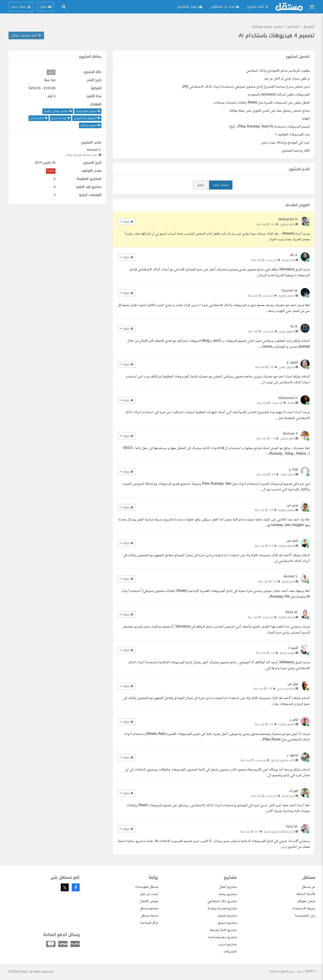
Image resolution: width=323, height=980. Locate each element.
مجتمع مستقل (149, 908)
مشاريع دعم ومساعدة (223, 937)
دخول (201, 185)
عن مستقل (308, 887)
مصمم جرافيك (286, 296)
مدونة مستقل (149, 916)
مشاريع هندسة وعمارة (222, 908)
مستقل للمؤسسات (147, 887)
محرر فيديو (288, 260)
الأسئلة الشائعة (306, 894)
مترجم (291, 403)
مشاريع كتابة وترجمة (223, 930)
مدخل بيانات (287, 474)
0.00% (51, 171)
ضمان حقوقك (306, 901)
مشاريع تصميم (227, 916)
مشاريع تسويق (227, 923)
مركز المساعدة (149, 923)
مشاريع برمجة (228, 894)
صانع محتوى (287, 224)
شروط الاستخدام (304, 908)
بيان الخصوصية (305, 916)
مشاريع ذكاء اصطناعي (222, 901)
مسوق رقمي (287, 331)
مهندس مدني (286, 689)
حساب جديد (221, 185)
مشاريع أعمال (228, 887)
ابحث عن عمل (149, 894)
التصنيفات (230, 952)
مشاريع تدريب (227, 944)
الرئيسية (309, 27)
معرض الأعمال (149, 901)
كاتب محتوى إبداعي (283, 760)
